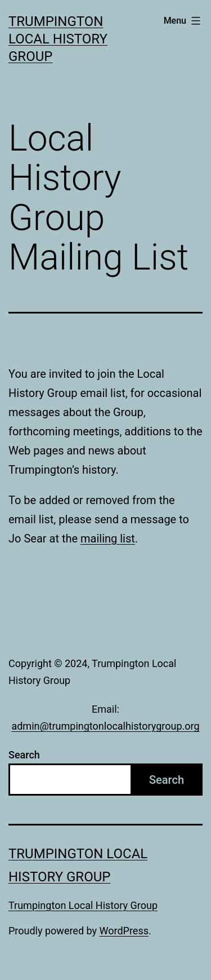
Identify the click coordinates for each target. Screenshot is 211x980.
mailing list (108, 538)
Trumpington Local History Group (58, 39)
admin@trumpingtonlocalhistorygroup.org (105, 726)
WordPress (124, 931)
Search (24, 755)
